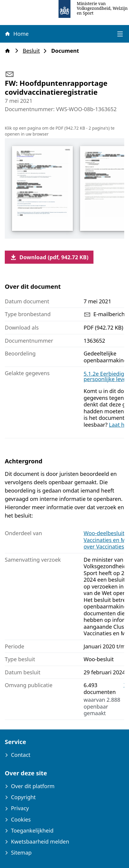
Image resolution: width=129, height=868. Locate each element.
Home (16, 34)
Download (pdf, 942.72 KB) (49, 257)
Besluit (33, 51)
